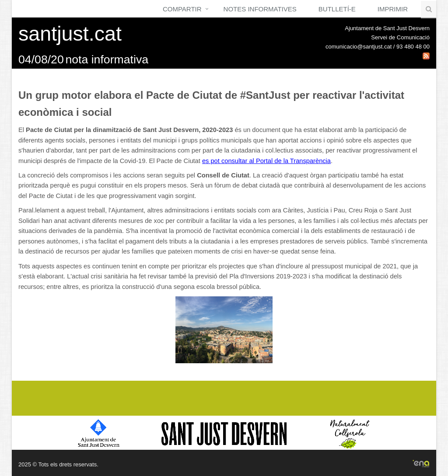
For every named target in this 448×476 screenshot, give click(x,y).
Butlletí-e (337, 9)
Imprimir (393, 9)
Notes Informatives (260, 9)
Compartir (182, 9)
